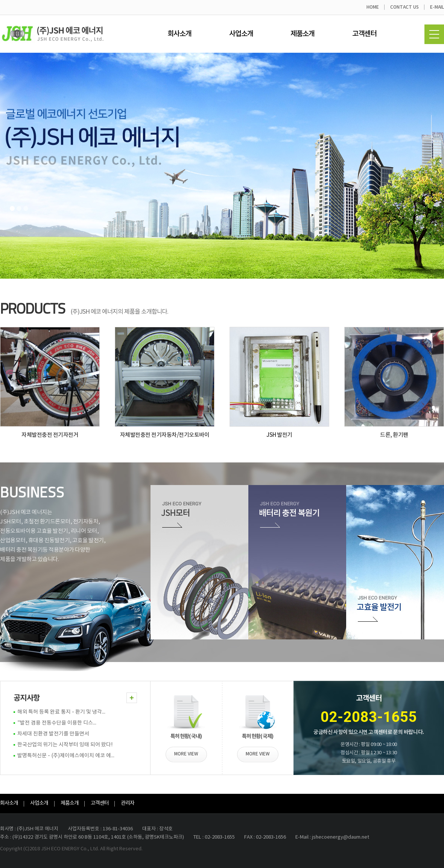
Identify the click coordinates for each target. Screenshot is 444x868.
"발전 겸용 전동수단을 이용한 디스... (57, 723)
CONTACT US (404, 7)
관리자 (128, 803)
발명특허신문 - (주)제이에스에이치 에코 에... (66, 756)
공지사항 (27, 698)
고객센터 (364, 34)
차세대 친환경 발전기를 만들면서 (53, 734)
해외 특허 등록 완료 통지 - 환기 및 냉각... (61, 712)
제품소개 (303, 34)
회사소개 (179, 34)
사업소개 (241, 34)
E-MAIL (437, 7)
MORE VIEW (186, 754)
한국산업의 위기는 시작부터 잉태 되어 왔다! (65, 745)
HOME (373, 7)
